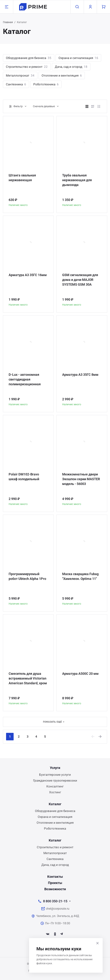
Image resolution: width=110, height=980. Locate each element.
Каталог (55, 804)
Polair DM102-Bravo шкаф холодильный (24, 477)
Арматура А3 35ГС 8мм (80, 375)
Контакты (55, 877)
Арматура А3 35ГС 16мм (28, 275)
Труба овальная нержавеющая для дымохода (77, 180)
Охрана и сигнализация (78, 58)
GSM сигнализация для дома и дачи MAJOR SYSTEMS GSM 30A (80, 280)
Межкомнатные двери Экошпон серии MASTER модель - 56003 (81, 479)
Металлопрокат (20, 75)
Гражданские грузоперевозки (55, 780)
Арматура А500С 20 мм (80, 674)
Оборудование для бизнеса (29, 58)
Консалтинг (55, 786)
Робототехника (46, 84)
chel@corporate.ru (58, 909)
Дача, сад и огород (71, 67)
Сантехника (16, 84)
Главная (8, 22)
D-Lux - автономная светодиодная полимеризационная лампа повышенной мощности (25, 380)
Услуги (55, 768)
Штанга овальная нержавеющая (22, 178)
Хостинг (55, 792)
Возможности (55, 889)
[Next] (100, 737)
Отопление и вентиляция (62, 75)
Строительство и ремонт (27, 67)
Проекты (55, 883)
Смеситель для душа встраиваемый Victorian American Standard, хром (28, 678)
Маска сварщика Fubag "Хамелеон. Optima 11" (80, 576)
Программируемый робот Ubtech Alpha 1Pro (27, 576)
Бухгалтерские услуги (55, 775)
